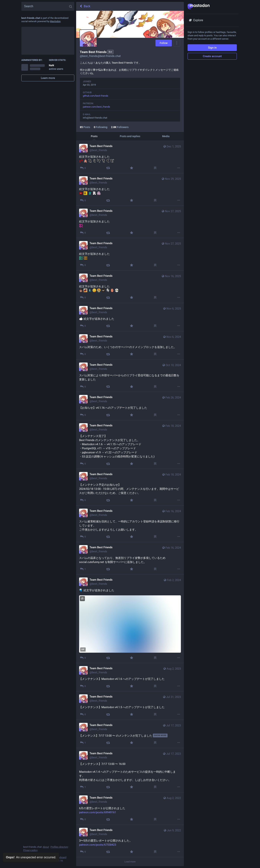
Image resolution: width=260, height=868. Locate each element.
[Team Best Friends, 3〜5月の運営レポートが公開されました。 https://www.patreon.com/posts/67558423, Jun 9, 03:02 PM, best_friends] (130, 841)
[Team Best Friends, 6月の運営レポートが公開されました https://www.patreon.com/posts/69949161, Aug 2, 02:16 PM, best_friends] (130, 809)
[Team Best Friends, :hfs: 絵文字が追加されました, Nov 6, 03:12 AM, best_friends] (130, 317)
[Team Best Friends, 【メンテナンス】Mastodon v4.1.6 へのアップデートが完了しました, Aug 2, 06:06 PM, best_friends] (130, 677)
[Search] (48, 6)
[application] (130, 624)
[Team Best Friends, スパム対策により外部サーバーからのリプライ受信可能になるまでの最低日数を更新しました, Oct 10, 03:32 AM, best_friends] (130, 376)
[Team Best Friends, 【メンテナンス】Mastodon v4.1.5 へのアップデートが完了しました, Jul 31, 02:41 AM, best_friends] (130, 706)
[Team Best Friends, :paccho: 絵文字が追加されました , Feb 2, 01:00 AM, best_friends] (130, 619)
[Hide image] (82, 599)
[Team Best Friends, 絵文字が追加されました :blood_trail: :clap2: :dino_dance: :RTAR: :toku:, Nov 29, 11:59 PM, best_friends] (130, 189)
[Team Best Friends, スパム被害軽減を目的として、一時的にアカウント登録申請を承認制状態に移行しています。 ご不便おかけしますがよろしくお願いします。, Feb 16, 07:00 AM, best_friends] (130, 524)
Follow (164, 43)
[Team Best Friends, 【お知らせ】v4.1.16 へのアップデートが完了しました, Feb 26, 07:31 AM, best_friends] (130, 406)
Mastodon (55, 21)
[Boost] (108, 168)
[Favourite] (132, 168)
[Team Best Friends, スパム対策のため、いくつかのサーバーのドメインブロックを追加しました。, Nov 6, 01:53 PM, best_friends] (130, 345)
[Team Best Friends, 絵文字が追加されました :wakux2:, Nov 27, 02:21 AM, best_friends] (130, 222)
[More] (179, 168)
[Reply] (83, 168)
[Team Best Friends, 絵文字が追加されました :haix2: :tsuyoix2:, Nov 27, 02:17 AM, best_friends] (130, 254)
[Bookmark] (155, 168)
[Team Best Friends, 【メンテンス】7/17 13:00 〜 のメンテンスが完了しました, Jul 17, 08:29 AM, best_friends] (130, 734)
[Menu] (177, 43)
